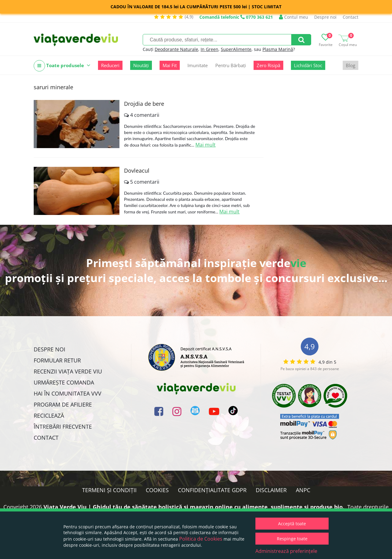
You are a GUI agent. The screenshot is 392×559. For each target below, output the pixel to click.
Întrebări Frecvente (63, 427)
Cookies (157, 490)
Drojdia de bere (144, 104)
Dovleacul (137, 170)
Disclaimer (271, 490)
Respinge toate (292, 539)
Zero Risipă (268, 65)
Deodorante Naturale (176, 49)
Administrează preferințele (286, 551)
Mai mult (205, 145)
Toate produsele (62, 66)
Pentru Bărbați (231, 65)
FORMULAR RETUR (57, 360)
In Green (209, 49)
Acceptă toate (292, 524)
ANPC (303, 490)
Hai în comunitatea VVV (68, 393)
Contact (351, 17)
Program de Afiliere (63, 404)
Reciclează (49, 415)
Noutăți (141, 65)
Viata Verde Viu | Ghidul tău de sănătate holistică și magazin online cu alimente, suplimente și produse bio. (194, 507)
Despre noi (325, 17)
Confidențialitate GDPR (212, 490)
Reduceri (110, 65)
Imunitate (198, 65)
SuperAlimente (236, 49)
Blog (351, 65)
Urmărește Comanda (64, 382)
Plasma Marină (278, 49)
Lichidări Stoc (308, 65)
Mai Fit (170, 65)
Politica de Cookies (201, 539)
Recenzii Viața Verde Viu (68, 371)
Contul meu (294, 17)
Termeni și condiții (109, 490)
